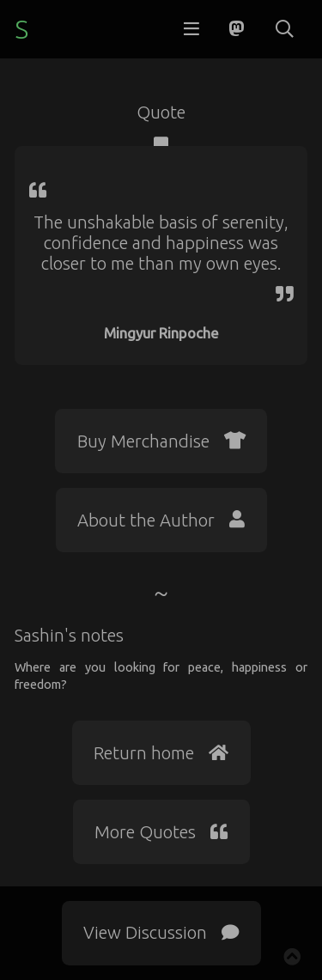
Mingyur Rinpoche (161, 333)
